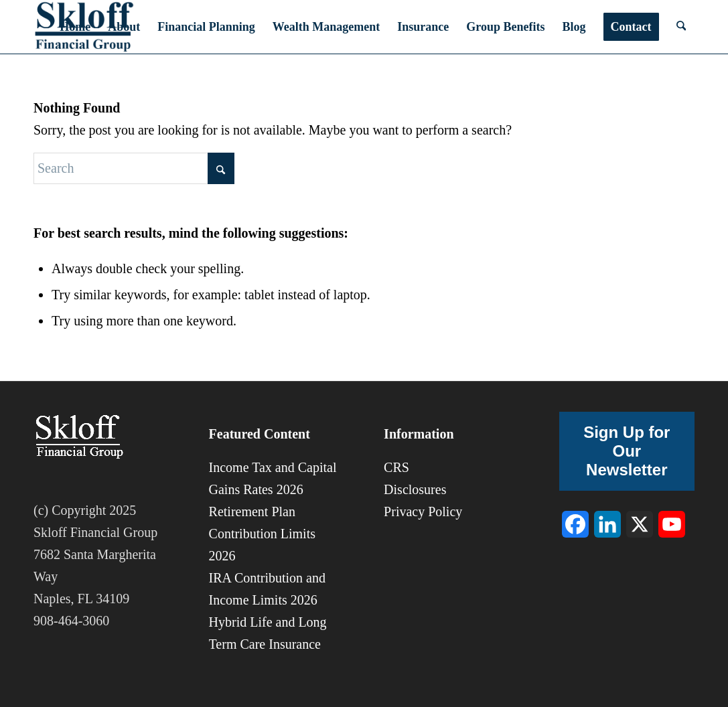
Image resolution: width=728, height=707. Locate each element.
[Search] (681, 27)
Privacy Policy (423, 512)
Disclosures (415, 489)
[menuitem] (76, 27)
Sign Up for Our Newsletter (627, 451)
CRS (396, 467)
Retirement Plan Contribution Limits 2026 (262, 534)
